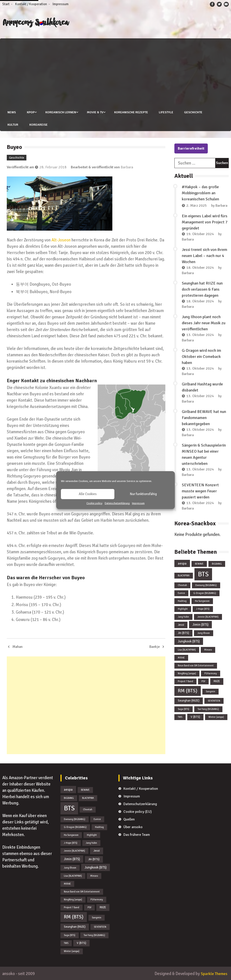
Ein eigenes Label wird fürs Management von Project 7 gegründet (205, 222)
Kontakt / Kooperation (31, 4)
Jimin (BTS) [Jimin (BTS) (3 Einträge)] (200, 624)
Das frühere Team (137, 834)
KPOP (30, 112)
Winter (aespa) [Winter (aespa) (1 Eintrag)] (216, 717)
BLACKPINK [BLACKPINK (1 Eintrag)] (184, 575)
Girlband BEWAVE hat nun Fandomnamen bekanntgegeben (204, 417)
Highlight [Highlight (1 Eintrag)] (183, 609)
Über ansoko (133, 827)
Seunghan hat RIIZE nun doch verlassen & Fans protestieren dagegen (202, 289)
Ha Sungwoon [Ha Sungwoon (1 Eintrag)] (202, 601)
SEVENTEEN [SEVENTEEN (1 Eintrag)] (214, 701)
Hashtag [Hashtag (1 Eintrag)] (182, 601)
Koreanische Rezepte (131, 112)
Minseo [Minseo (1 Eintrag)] (208, 650)
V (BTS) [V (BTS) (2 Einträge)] (195, 717)
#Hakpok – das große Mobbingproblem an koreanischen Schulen (200, 193)
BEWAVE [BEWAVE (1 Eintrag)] (199, 564)
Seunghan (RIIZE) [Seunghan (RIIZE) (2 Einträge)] (189, 700)
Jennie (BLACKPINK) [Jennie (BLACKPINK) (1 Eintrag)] (208, 617)
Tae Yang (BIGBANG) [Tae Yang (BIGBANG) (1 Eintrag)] (208, 709)
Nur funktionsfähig (143, 494)
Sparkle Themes (213, 973)
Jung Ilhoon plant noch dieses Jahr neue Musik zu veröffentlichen (204, 323)
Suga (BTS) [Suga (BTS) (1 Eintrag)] (184, 709)
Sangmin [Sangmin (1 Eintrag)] (210, 692)
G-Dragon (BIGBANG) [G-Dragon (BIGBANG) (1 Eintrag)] (205, 593)
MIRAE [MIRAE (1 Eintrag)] (181, 658)
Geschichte (193, 112)
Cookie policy (94, 503)
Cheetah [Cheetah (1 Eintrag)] (182, 585)
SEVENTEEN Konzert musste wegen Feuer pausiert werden (200, 491)
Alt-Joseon (61, 240)
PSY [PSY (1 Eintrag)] (203, 681)
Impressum (138, 503)
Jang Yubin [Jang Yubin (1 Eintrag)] (183, 617)
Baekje (155, 646)
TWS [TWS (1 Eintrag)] (180, 717)
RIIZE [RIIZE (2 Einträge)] (217, 681)
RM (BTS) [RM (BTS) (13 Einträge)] (188, 691)
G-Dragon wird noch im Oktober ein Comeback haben (201, 356)
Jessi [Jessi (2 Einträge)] (181, 625)
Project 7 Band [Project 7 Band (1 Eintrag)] (185, 681)
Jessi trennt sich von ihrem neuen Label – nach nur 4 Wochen (204, 255)
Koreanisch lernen (60, 112)
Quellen (129, 819)
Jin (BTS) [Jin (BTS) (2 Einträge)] (183, 633)
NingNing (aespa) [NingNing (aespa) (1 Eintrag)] (187, 673)
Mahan (17, 646)
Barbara (127, 167)
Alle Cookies (88, 494)
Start (6, 4)
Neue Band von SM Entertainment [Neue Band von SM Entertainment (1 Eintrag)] (196, 666)
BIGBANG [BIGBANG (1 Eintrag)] (217, 564)
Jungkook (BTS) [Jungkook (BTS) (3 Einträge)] (189, 641)
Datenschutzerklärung (117, 503)
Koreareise (38, 125)
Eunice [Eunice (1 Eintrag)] (181, 593)
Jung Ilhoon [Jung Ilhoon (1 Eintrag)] (204, 633)
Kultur (12, 125)
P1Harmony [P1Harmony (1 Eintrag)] (211, 673)
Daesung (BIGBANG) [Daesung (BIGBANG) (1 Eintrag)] (206, 585)
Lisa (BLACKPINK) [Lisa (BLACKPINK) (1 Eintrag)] (187, 650)
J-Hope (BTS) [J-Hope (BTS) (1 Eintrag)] (203, 609)
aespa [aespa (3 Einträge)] (182, 563)
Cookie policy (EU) (138, 811)
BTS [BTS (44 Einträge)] (203, 574)
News (11, 112)
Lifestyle (166, 112)
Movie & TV (95, 112)
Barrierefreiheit (191, 148)
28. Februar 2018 (53, 167)
